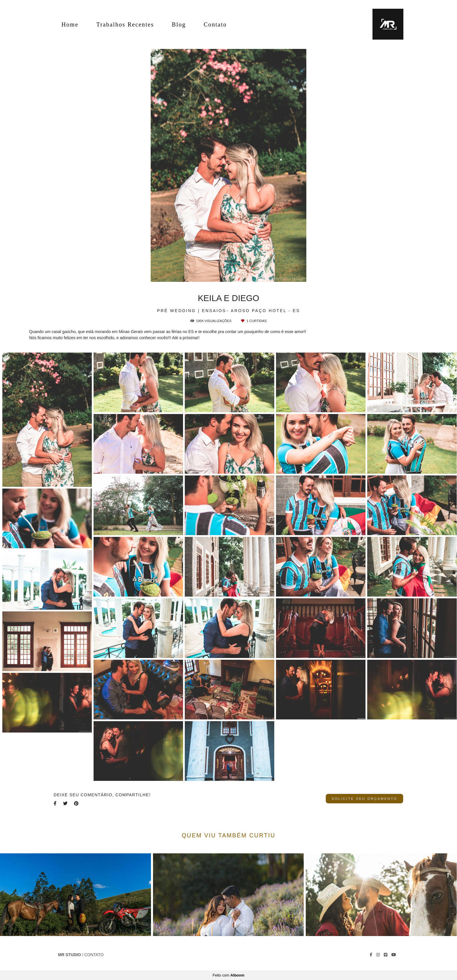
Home (70, 24)
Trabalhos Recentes (125, 24)
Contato (215, 24)
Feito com (228, 975)
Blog (179, 24)
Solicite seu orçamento (364, 798)
